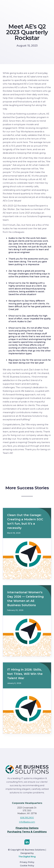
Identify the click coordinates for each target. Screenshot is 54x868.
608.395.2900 (27, 818)
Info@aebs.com (27, 822)
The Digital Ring (27, 857)
